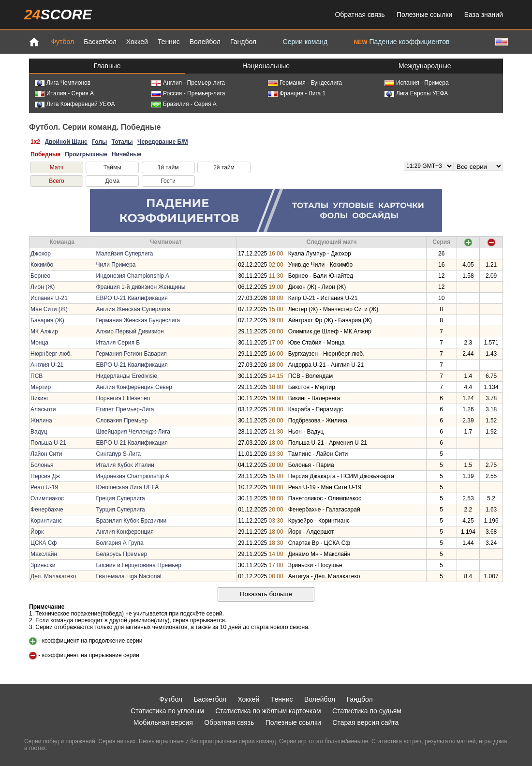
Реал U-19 (44, 487)
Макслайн (44, 554)
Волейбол (205, 42)
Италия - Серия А (64, 93)
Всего (56, 181)
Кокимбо (42, 265)
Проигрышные (86, 154)
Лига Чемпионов (63, 83)
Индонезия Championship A (133, 276)
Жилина (41, 421)
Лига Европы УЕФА (416, 93)
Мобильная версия (163, 722)
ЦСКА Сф (44, 543)
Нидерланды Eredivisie (127, 376)
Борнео (40, 276)
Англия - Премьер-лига (188, 83)
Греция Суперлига (121, 498)
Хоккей (137, 42)
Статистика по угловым (167, 711)
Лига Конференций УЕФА (75, 104)
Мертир (41, 387)
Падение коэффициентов (402, 42)
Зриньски (43, 565)
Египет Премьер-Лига (125, 409)
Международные (425, 66)
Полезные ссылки (424, 15)
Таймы (112, 167)
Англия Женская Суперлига (133, 309)
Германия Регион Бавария (132, 354)
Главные (107, 66)
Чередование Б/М (163, 142)
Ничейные (126, 154)
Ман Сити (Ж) (49, 309)
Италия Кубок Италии (126, 465)
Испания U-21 (49, 298)
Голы (99, 142)
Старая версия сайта (365, 722)
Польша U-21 (48, 443)
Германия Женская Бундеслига (138, 320)
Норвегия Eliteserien (123, 398)
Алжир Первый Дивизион (130, 331)
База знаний (484, 15)
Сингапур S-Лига (119, 454)
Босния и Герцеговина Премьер (139, 565)
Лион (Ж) (43, 287)
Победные (45, 154)
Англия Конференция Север (134, 387)
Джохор (41, 254)
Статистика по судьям (367, 711)
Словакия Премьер (122, 421)
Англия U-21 (47, 365)
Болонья (42, 465)
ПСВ (37, 376)
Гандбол (243, 42)
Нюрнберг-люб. (51, 354)
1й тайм (168, 167)
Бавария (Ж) (47, 320)
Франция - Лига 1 (297, 93)
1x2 (35, 142)
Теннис (169, 42)
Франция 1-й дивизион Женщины (141, 287)
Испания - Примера (417, 83)
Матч (57, 167)
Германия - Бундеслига (305, 83)
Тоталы (122, 142)
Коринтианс (46, 521)
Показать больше (266, 594)
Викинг (40, 398)
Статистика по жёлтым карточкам (268, 711)
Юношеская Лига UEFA (128, 487)
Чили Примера (116, 265)
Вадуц (39, 432)
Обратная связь (360, 15)
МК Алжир (44, 331)
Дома (112, 181)
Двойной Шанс (66, 142)
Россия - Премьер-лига (188, 93)
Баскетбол (100, 42)
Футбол (62, 42)
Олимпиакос (47, 498)
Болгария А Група (120, 543)
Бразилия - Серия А (184, 104)
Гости (168, 181)
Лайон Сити (46, 454)
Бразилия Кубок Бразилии (132, 521)
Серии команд (305, 42)
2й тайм (224, 167)
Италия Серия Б (118, 343)
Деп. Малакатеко (53, 576)
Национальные (266, 66)
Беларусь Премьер (122, 554)
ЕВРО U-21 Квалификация (132, 298)
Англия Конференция (125, 532)
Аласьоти (43, 409)
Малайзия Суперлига (125, 254)
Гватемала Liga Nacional (129, 576)
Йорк (37, 532)
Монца (39, 343)
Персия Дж (45, 476)
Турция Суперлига (121, 510)
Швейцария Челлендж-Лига (133, 432)
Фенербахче (47, 510)
